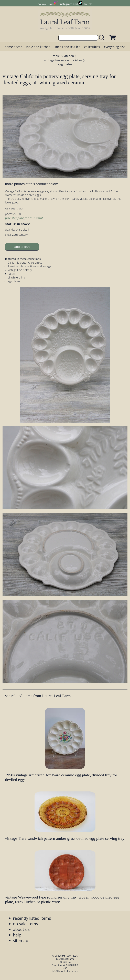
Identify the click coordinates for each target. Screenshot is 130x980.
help (17, 935)
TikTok (88, 4)
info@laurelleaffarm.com (65, 971)
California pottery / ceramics (25, 263)
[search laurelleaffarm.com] (102, 38)
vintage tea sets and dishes (63, 60)
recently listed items (32, 918)
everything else (115, 47)
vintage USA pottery (20, 270)
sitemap (21, 940)
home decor (13, 47)
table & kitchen (63, 56)
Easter (12, 274)
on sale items (26, 924)
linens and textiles (67, 47)
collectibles (92, 47)
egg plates (65, 64)
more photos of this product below (31, 184)
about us (21, 929)
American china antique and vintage (30, 266)
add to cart (22, 247)
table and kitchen (38, 47)
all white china (16, 277)
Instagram (66, 4)
